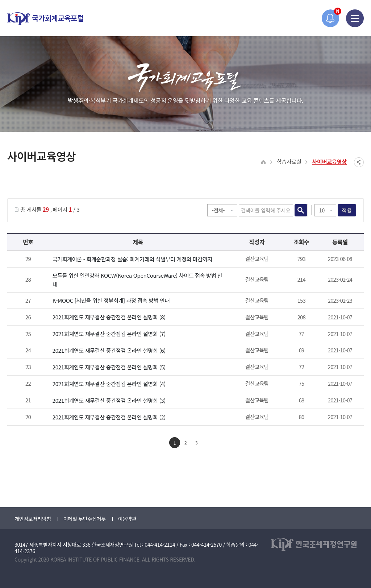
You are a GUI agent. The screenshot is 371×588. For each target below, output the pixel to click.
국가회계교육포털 (45, 19)
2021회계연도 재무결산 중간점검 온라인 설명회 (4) (109, 384)
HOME (264, 162)
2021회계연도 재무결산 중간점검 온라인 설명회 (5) (109, 367)
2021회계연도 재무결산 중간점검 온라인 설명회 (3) (109, 400)
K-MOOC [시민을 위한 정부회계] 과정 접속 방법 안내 (111, 300)
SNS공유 (359, 162)
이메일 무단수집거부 (85, 519)
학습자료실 (289, 162)
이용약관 (127, 519)
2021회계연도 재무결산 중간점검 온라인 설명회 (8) (109, 317)
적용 (347, 210)
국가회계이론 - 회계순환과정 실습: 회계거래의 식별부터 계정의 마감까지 (132, 259)
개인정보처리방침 (33, 519)
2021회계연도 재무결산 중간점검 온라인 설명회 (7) (109, 334)
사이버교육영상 (329, 162)
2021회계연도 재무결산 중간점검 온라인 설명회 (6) (109, 350)
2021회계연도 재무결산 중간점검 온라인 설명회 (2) (109, 417)
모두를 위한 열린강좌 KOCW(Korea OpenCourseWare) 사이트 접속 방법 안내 (137, 280)
